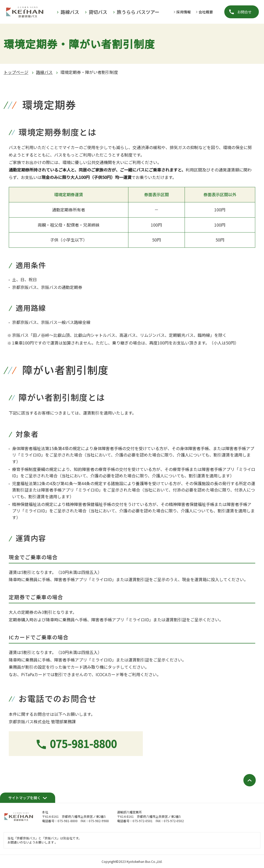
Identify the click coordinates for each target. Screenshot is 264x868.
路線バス (44, 72)
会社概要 (206, 12)
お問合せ (244, 12)
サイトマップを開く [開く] (24, 798)
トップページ (16, 72)
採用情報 (184, 12)
